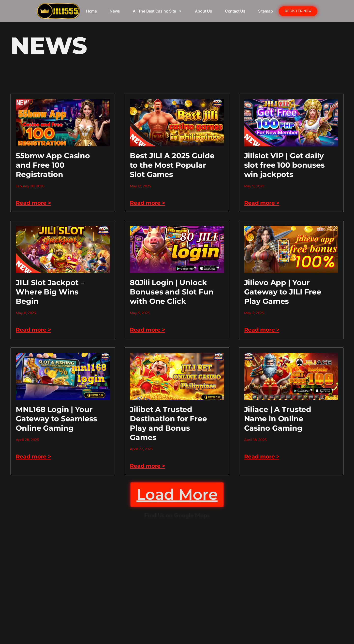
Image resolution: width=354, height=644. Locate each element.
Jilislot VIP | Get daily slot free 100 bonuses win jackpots (284, 165)
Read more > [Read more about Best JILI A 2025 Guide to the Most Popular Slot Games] (147, 203)
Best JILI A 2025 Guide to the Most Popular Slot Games (172, 165)
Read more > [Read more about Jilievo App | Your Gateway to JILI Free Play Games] (262, 330)
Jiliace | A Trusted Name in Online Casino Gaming (278, 419)
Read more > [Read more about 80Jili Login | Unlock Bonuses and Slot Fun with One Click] (147, 330)
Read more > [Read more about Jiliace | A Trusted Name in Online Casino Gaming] (262, 457)
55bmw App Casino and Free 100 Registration (53, 165)
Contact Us (235, 11)
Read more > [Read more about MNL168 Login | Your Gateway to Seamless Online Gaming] (33, 457)
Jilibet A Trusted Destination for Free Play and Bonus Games (168, 423)
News (115, 11)
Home (91, 11)
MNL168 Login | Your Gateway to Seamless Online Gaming (56, 419)
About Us (203, 11)
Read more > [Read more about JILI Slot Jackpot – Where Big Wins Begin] (33, 330)
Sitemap (265, 11)
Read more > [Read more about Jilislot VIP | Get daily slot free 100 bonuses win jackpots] (262, 203)
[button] (177, 495)
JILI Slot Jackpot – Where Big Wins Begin (50, 292)
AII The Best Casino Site (157, 11)
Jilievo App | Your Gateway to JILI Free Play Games (283, 292)
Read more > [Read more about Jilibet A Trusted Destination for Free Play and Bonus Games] (147, 466)
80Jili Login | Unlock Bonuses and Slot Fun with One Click (172, 292)
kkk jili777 (177, 582)
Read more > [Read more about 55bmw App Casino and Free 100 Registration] (33, 203)
